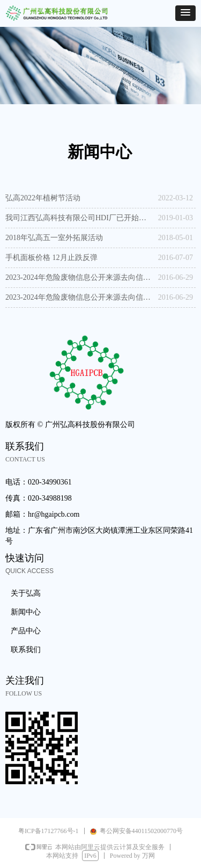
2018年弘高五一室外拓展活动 (54, 238)
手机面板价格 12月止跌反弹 (51, 258)
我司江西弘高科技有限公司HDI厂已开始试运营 (79, 218)
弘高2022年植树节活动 (43, 198)
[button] (185, 13)
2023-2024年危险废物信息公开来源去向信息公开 (79, 277)
